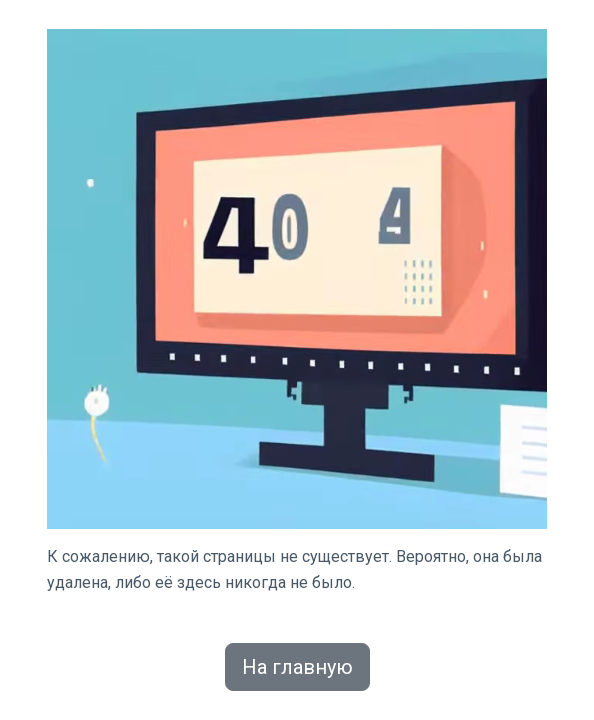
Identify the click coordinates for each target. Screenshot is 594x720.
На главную (297, 667)
